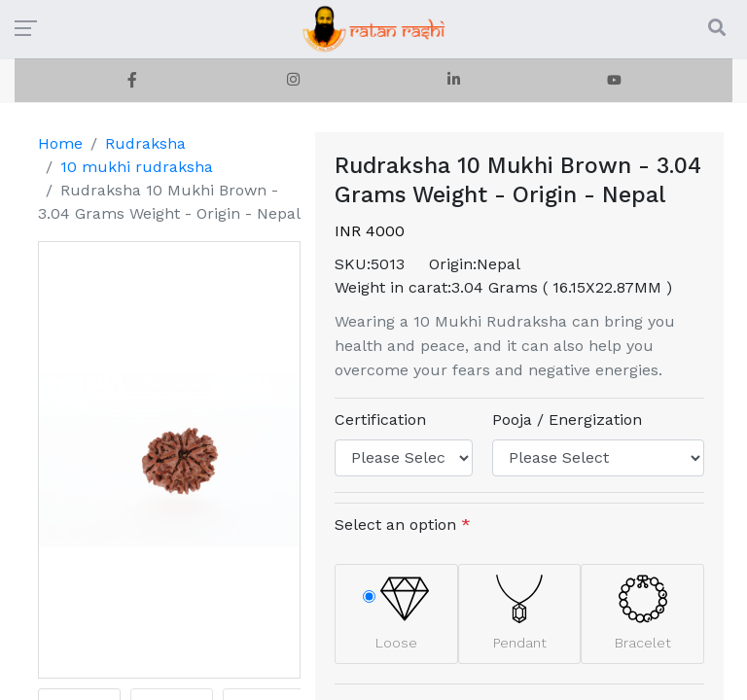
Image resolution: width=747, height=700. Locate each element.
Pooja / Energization (567, 420)
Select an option (403, 525)
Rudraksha (145, 143)
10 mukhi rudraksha (137, 167)
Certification (380, 420)
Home (60, 143)
